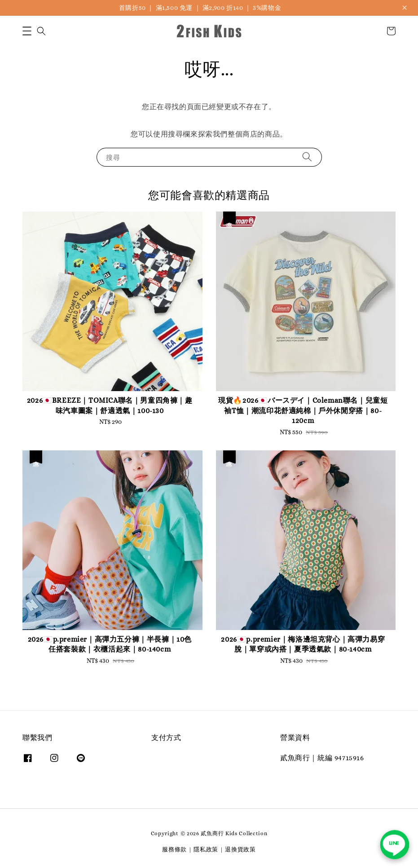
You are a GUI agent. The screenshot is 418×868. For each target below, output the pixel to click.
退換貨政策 (240, 849)
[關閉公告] (405, 8)
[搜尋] (307, 157)
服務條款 (174, 849)
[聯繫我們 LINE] (395, 845)
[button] (27, 31)
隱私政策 (206, 849)
